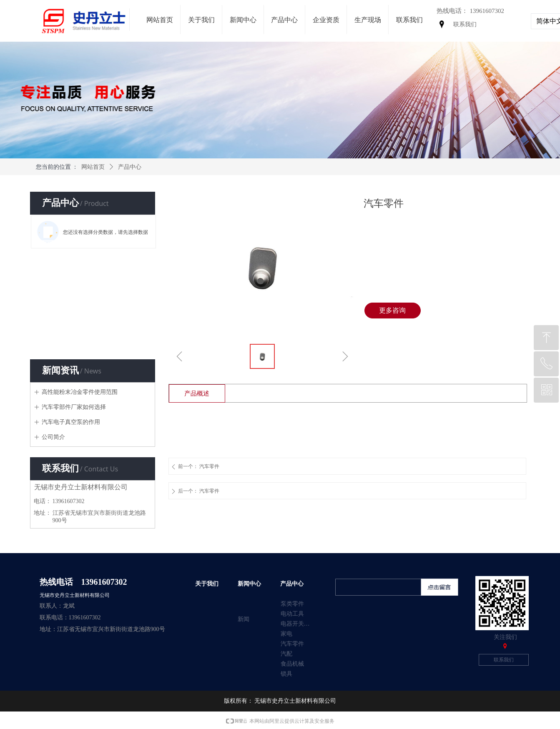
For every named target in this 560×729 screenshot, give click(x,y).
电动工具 (292, 614)
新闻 (244, 619)
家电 (286, 634)
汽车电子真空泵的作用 (71, 422)
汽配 (286, 654)
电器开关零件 (298, 624)
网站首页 (93, 167)
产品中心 (130, 167)
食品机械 (292, 664)
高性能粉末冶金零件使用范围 (80, 392)
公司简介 (53, 437)
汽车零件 (292, 644)
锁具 (286, 674)
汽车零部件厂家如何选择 (74, 407)
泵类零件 (292, 604)
